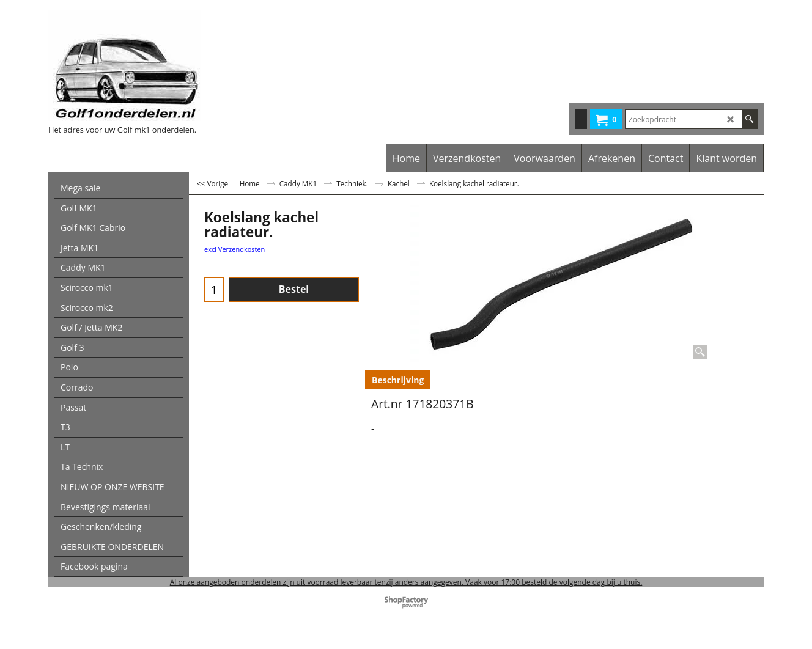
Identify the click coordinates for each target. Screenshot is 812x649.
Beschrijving (398, 380)
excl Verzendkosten (234, 249)
